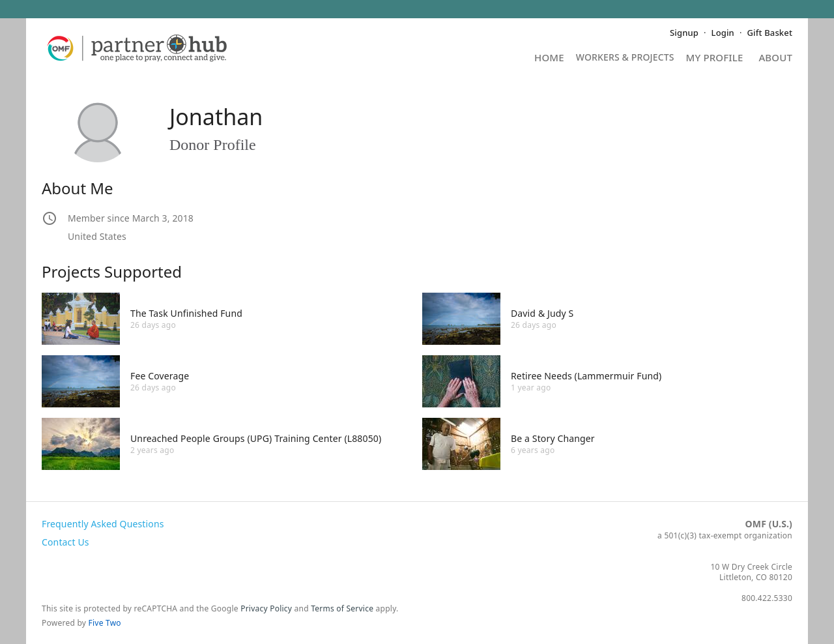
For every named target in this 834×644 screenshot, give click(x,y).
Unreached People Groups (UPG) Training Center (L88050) (256, 438)
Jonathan (216, 117)
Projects (625, 62)
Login (723, 33)
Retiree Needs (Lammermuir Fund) (586, 376)
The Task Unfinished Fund (186, 313)
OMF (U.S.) (769, 524)
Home (549, 58)
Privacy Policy (266, 608)
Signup (684, 33)
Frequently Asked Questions (103, 524)
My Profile (715, 58)
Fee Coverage (160, 376)
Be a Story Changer (553, 438)
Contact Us (65, 542)
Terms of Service (342, 608)
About (775, 58)
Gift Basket (770, 33)
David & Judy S (542, 313)
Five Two (105, 623)
